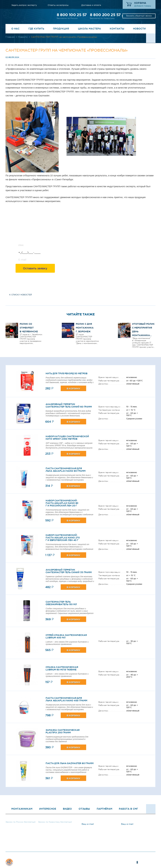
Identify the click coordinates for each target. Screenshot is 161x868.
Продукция (61, 29)
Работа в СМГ (128, 809)
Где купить (36, 29)
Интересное (48, 809)
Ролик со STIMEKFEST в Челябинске (29, 328)
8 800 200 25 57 (105, 15)
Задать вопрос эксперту (24, 5)
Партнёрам (104, 809)
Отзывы (84, 809)
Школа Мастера (89, 29)
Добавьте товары (143, 6)
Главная (10, 37)
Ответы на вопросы (58, 5)
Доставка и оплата (91, 5)
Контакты (117, 29)
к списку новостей (21, 295)
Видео (67, 809)
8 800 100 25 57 (72, 15)
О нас (15, 29)
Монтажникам (22, 809)
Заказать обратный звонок (139, 16)
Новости (139, 29)
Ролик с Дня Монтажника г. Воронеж (85, 328)
